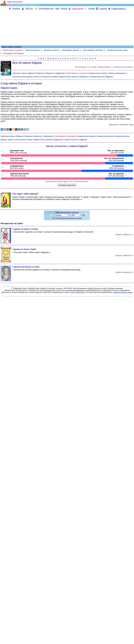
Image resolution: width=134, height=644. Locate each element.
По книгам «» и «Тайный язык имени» (104, 67)
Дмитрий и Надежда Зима (121, 125)
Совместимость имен (117, 50)
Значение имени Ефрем (23, 73)
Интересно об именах (14, 53)
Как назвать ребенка (93, 50)
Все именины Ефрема (78, 77)
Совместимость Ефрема (101, 77)
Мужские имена (33, 50)
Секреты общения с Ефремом (50, 73)
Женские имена (51, 50)
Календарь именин (71, 50)
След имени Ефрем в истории (21, 83)
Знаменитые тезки (98, 73)
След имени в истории (76, 73)
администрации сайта (123, 292)
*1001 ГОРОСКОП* (78, 292)
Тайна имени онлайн (12, 50)
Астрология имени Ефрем (53, 77)
